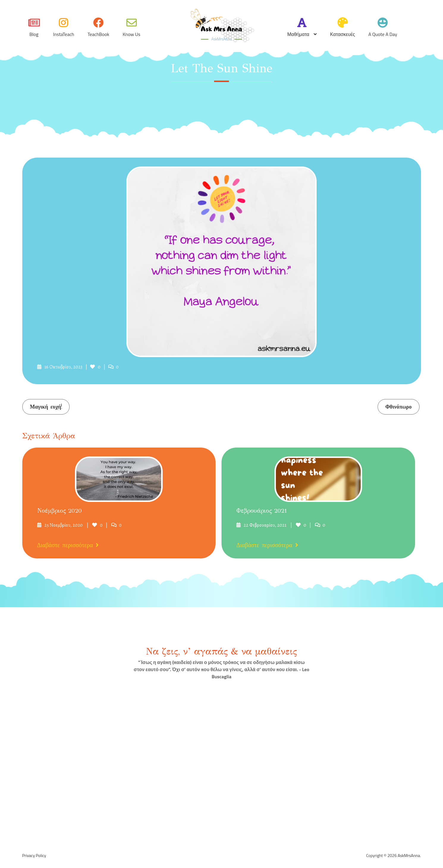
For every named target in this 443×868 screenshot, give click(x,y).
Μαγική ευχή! (46, 407)
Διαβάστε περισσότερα (68, 545)
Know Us (132, 34)
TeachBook (98, 34)
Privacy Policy (34, 856)
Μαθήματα (298, 34)
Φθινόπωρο (399, 407)
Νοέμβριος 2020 (59, 511)
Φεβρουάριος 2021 (262, 511)
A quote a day (383, 34)
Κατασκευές (343, 34)
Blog (34, 34)
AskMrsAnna (221, 39)
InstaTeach (64, 34)
